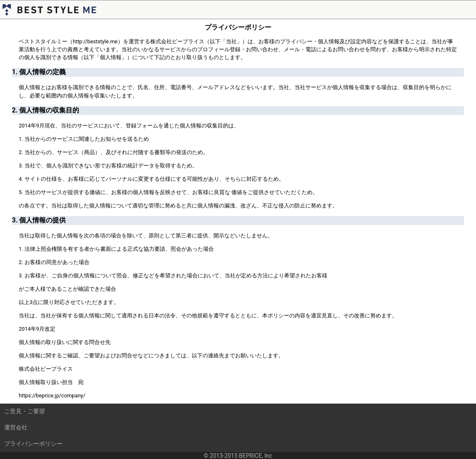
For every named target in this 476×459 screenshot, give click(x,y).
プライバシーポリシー (33, 444)
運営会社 (16, 427)
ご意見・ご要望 (25, 411)
